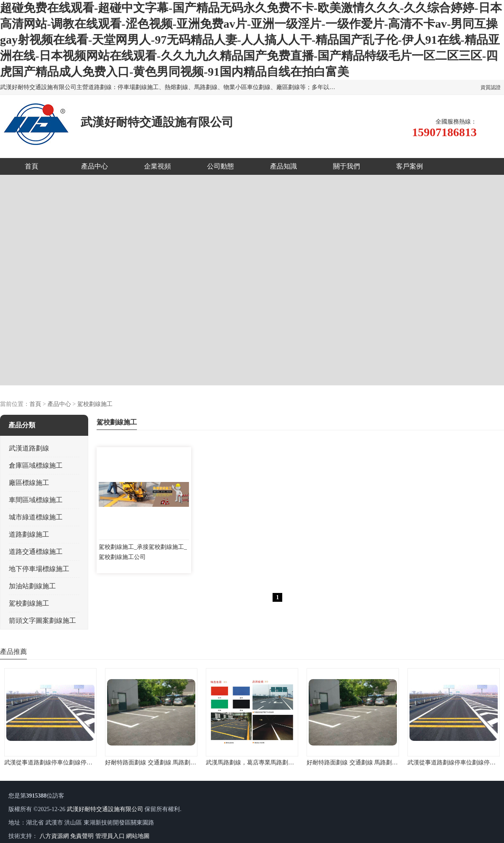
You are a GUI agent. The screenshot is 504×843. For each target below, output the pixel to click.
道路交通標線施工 (36, 552)
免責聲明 (82, 836)
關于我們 (346, 166)
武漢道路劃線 (29, 448)
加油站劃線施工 (32, 586)
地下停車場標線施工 (39, 569)
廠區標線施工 (29, 483)
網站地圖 (138, 836)
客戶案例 (409, 166)
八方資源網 (54, 836)
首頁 (31, 166)
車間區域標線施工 (36, 500)
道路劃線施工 (29, 534)
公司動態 (220, 166)
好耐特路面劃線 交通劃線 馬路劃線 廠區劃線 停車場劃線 (178, 763)
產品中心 (94, 166)
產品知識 (283, 166)
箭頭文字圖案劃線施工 (42, 620)
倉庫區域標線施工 (36, 465)
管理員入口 (110, 836)
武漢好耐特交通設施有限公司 (105, 809)
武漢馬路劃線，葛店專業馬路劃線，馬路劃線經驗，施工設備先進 (291, 763)
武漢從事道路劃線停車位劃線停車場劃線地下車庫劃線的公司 (84, 763)
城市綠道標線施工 (36, 517)
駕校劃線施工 (95, 404)
